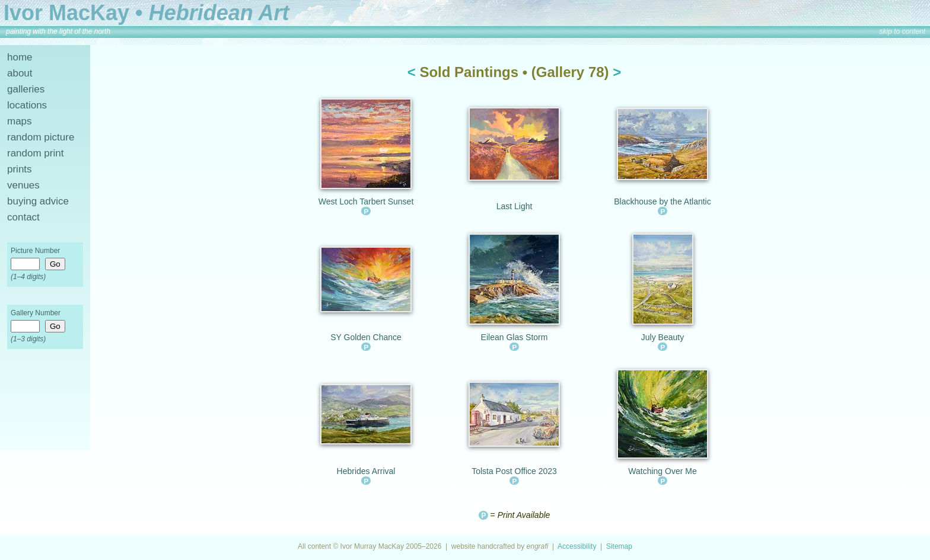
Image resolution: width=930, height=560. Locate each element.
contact (23, 217)
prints (20, 169)
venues (23, 185)
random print (35, 153)
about (20, 73)
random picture (41, 137)
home (20, 57)
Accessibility (577, 546)
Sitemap (619, 546)
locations (27, 105)
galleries (26, 89)
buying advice (38, 201)
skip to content (902, 31)
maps (20, 121)
